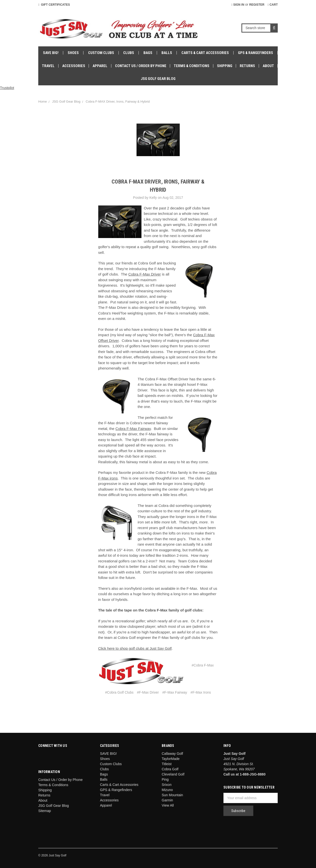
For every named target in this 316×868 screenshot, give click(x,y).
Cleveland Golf (173, 774)
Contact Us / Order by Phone (141, 66)
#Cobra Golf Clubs (119, 692)
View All (168, 805)
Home (43, 102)
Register (257, 5)
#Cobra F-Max (203, 665)
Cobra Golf (170, 769)
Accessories (74, 66)
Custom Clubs (101, 53)
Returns (247, 66)
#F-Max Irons (201, 692)
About (268, 66)
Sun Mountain (172, 795)
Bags (148, 53)
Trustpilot (7, 88)
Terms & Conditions (192, 66)
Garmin (167, 800)
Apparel (100, 66)
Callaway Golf (172, 754)
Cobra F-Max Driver (145, 274)
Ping (165, 779)
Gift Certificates (54, 5)
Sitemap (45, 811)
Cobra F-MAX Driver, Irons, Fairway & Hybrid (118, 102)
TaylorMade (171, 759)
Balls (167, 53)
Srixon (167, 785)
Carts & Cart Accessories (205, 53)
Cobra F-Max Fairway (133, 429)
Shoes (73, 53)
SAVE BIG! (51, 53)
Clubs (129, 53)
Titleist (167, 764)
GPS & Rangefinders (256, 53)
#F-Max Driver (148, 692)
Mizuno (167, 790)
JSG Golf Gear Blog (158, 79)
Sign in (238, 5)
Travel (48, 66)
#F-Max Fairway (175, 692)
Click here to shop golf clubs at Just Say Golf (135, 648)
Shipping (225, 66)
